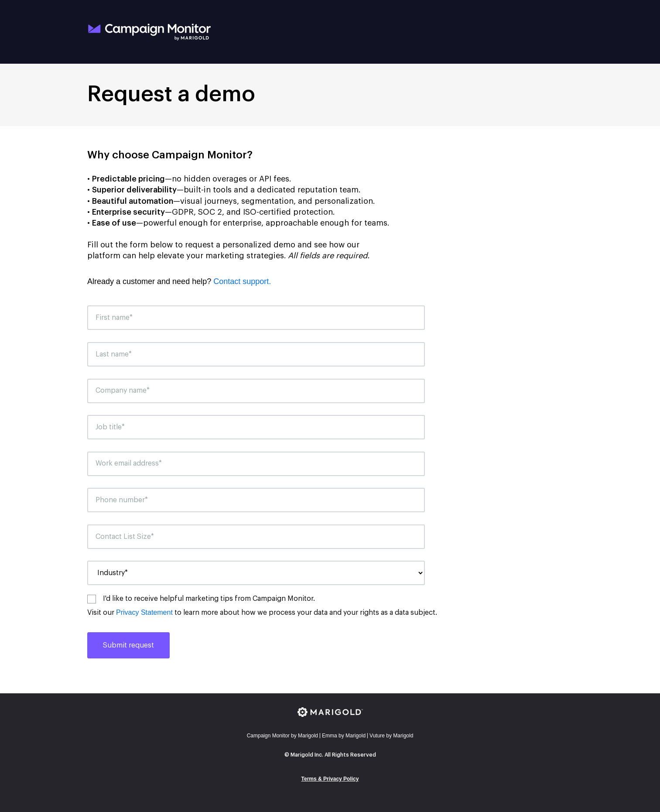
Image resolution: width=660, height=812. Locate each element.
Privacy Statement (144, 612)
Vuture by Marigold (391, 736)
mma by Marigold (344, 736)
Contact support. (242, 281)
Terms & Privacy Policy (330, 779)
